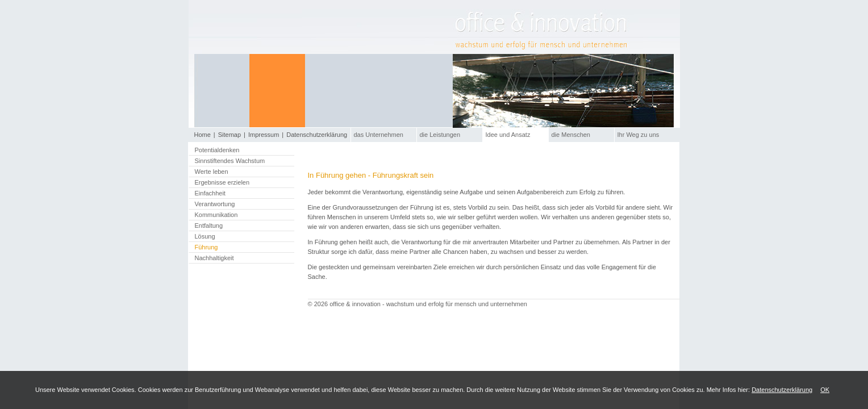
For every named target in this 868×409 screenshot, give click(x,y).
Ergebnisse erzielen (222, 182)
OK (825, 390)
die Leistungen (440, 135)
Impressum (264, 135)
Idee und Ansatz (508, 135)
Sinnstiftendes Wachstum (230, 161)
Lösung (205, 236)
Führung (206, 247)
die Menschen (571, 135)
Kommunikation (216, 215)
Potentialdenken (217, 150)
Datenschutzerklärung (782, 390)
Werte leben (212, 172)
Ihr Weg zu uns (639, 135)
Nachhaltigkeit (214, 258)
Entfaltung (209, 226)
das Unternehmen (379, 135)
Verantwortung (215, 204)
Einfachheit (210, 193)
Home (203, 135)
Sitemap (229, 135)
